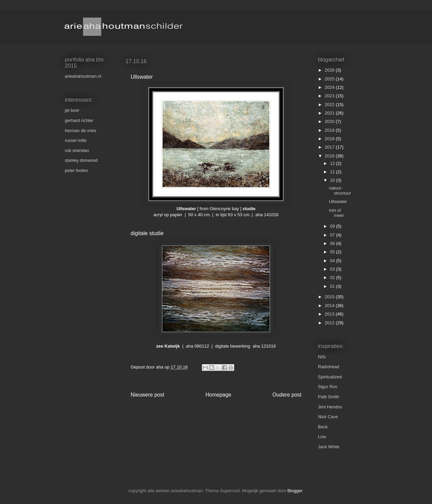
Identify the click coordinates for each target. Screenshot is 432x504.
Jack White (329, 447)
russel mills (76, 140)
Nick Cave (328, 417)
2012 (330, 323)
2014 (330, 306)
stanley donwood (81, 160)
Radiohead (329, 367)
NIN (322, 357)
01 (333, 286)
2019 (330, 130)
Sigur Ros (328, 387)
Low (322, 437)
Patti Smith (329, 397)
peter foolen (76, 170)
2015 (330, 297)
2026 (330, 70)
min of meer (336, 213)
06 (333, 243)
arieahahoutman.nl (83, 76)
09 (333, 226)
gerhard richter (79, 120)
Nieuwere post (147, 395)
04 (333, 261)
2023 (330, 96)
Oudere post (287, 395)
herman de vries (80, 131)
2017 (330, 147)
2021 (330, 113)
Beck (323, 427)
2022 (330, 105)
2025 (330, 79)
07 (333, 235)
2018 (330, 139)
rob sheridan (77, 150)
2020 (330, 121)
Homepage (218, 395)
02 (333, 278)
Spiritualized (330, 377)
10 (333, 180)
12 (333, 163)
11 (333, 172)
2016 (330, 156)
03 (333, 269)
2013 (330, 314)
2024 (330, 87)
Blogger (295, 491)
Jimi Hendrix (330, 407)
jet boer (72, 110)
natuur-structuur (340, 191)
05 (333, 252)
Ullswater (338, 201)
